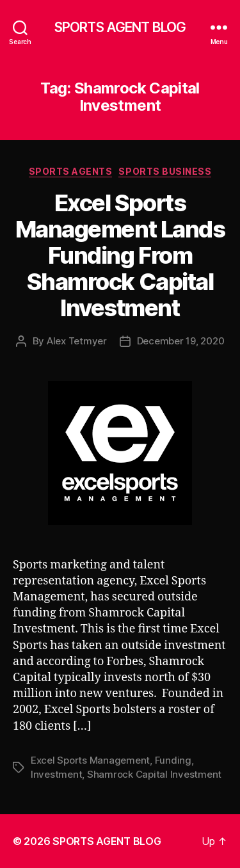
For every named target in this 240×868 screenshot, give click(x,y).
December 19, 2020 (181, 341)
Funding (173, 760)
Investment (56, 774)
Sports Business (165, 171)
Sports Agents (71, 171)
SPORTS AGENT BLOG (120, 27)
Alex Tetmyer (77, 341)
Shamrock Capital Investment (154, 774)
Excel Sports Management (90, 760)
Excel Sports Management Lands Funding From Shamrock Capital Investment (120, 255)
